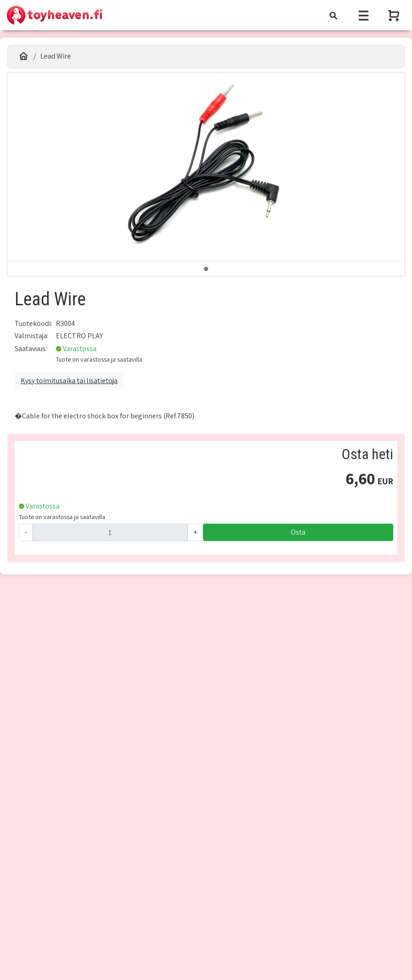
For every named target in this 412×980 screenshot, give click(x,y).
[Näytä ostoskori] (395, 15)
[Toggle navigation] (333, 15)
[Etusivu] (24, 56)
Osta (298, 532)
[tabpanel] (206, 167)
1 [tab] (206, 269)
